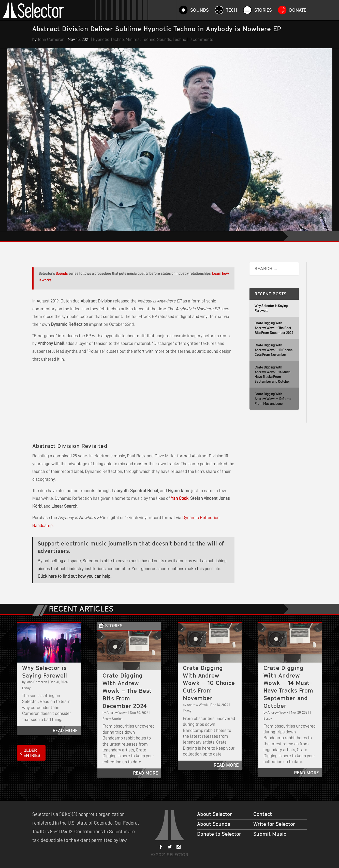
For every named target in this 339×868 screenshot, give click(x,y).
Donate (298, 10)
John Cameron (51, 39)
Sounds (200, 10)
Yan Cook (180, 498)
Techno (179, 39)
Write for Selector (274, 824)
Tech (232, 10)
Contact (263, 814)
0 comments (201, 39)
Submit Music (270, 834)
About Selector (215, 814)
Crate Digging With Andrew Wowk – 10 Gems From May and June (273, 399)
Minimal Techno (141, 39)
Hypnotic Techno (108, 39)
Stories (263, 10)
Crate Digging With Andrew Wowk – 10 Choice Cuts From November (274, 350)
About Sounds (214, 824)
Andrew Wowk (117, 713)
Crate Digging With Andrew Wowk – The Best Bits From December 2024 (274, 328)
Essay (26, 688)
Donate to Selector (219, 834)
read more (65, 730)
